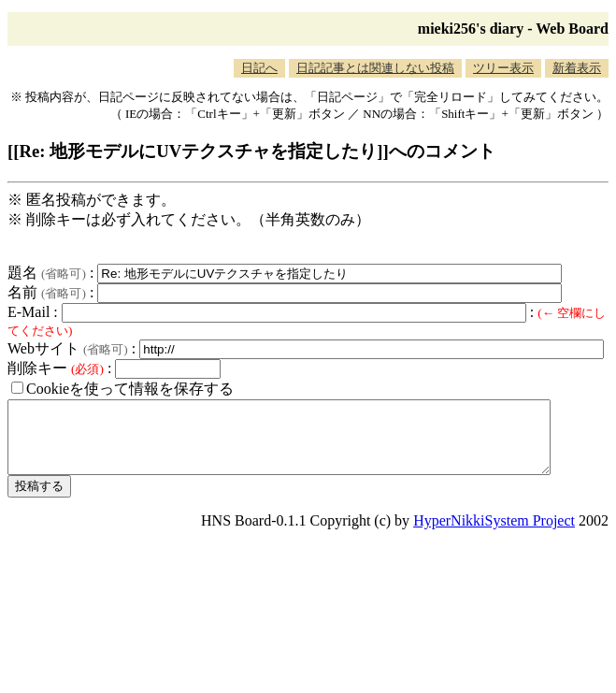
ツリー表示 (503, 68)
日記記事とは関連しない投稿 (375, 68)
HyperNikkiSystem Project (494, 534)
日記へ (259, 68)
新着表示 (577, 68)
